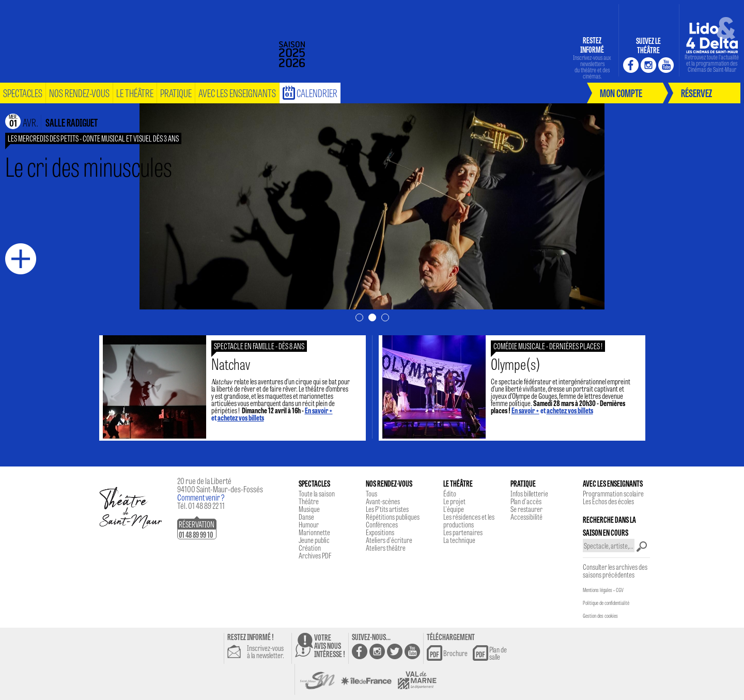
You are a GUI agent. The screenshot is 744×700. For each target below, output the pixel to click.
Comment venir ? (201, 497)
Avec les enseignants (237, 93)
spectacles (23, 93)
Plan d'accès (526, 501)
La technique (459, 540)
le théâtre (135, 93)
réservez (696, 93)
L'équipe (454, 509)
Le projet (454, 501)
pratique (176, 93)
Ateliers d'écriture (389, 540)
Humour (309, 524)
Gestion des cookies (600, 616)
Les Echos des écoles (608, 501)
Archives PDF (315, 555)
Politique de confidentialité (606, 603)
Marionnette (314, 532)
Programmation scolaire (613, 493)
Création (310, 548)
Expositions (380, 532)
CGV (620, 590)
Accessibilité (526, 517)
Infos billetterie (529, 493)
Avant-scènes (383, 501)
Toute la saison (317, 493)
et (552, 410)
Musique (309, 509)
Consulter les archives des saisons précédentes (615, 571)
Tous (371, 493)
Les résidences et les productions (469, 520)
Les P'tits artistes (387, 509)
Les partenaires (463, 532)
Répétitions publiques (393, 517)
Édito (450, 493)
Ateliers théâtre (386, 548)
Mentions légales (598, 590)
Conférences (382, 524)
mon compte (621, 93)
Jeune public (314, 540)
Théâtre (309, 501)
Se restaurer (526, 509)
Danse (306, 517)
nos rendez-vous (79, 93)
